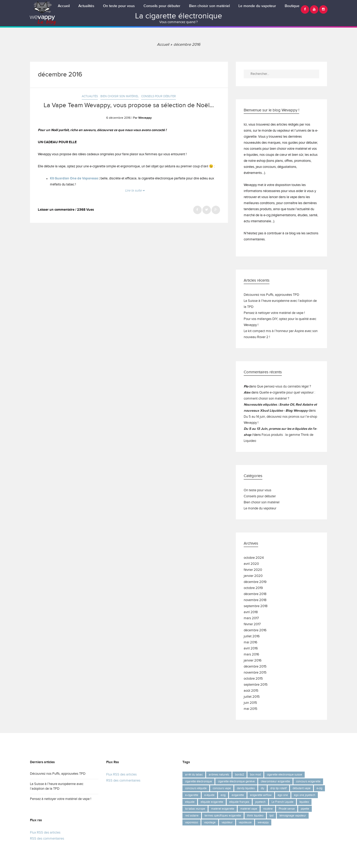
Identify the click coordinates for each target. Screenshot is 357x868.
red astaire (192, 816)
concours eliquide (196, 788)
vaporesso (192, 822)
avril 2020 (251, 564)
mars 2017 (251, 618)
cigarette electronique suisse (284, 775)
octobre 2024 (254, 558)
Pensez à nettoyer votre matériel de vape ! (274, 313)
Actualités (86, 6)
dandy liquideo (246, 788)
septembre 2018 (256, 606)
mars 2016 (251, 655)
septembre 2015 (256, 685)
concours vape (222, 788)
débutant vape (302, 788)
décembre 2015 (255, 667)
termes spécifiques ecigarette (223, 816)
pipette (305, 809)
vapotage (210, 822)
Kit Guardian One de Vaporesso (74, 179)
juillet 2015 (252, 697)
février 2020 (253, 570)
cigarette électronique (198, 781)
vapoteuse (245, 822)
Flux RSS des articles (45, 833)
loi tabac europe (195, 809)
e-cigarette (192, 795)
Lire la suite (135, 191)
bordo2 (239, 775)
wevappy (263, 822)
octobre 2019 (253, 588)
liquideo (304, 802)
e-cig (319, 788)
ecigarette (238, 795)
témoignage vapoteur (293, 816)
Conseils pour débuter (162, 6)
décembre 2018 (255, 594)
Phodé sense (287, 809)
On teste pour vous (119, 6)
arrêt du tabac (194, 775)
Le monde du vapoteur (257, 6)
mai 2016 (251, 642)
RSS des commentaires (47, 839)
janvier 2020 (253, 576)
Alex (247, 393)
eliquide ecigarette (212, 802)
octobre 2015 (253, 679)
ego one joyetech (305, 795)
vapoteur (227, 822)
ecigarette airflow (261, 795)
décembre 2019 (255, 582)
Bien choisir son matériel (209, 6)
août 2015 (251, 691)
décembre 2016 (255, 630)
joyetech (260, 802)
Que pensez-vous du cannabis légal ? (284, 387)
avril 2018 (251, 612)
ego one (283, 795)
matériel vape (249, 809)
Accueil (64, 6)
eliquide (190, 802)
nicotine (268, 809)
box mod (255, 775)
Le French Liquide (282, 802)
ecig (223, 795)
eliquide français (239, 802)
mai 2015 (251, 709)
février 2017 (252, 624)
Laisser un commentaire (56, 210)
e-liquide (209, 795)
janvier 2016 (253, 661)
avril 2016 (251, 649)
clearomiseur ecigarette (275, 781)
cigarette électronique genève (236, 781)
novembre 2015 (255, 673)
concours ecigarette (308, 781)
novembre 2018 (255, 600)
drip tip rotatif (278, 788)
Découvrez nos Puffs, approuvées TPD (271, 295)
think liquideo (255, 816)
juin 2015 (250, 703)
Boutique (292, 6)
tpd (271, 816)
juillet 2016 (252, 636)
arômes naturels (219, 775)
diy (262, 788)
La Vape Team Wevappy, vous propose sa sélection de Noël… (129, 105)
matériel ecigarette (223, 809)
